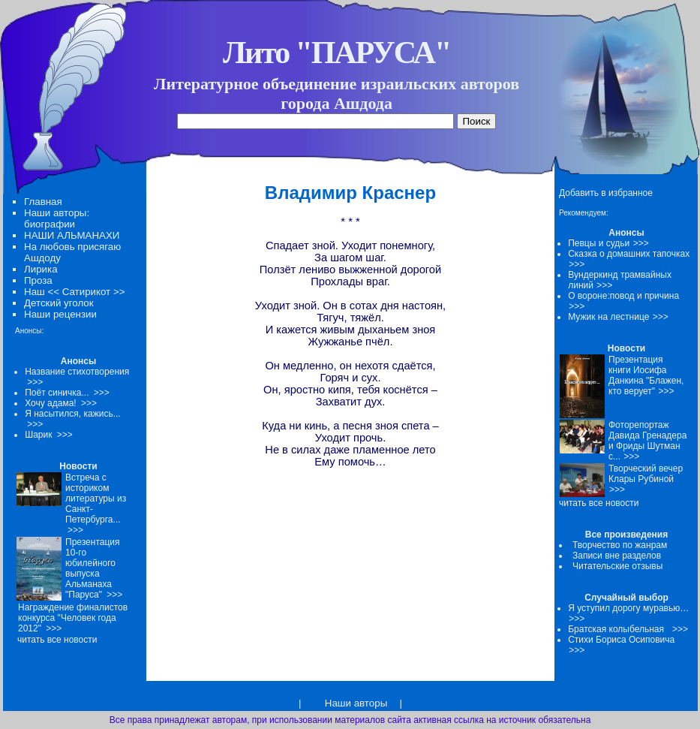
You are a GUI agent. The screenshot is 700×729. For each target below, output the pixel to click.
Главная (43, 202)
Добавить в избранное (606, 193)
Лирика (41, 269)
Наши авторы (356, 703)
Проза (38, 280)
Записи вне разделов (617, 556)
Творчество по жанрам (620, 545)
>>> (641, 243)
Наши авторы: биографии (57, 218)
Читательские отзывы (617, 566)
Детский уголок (59, 303)
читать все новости (599, 503)
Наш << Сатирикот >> (74, 292)
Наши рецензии (60, 314)
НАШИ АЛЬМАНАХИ (72, 235)
